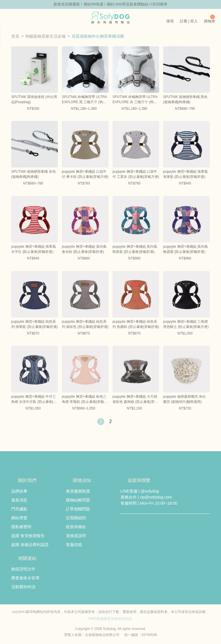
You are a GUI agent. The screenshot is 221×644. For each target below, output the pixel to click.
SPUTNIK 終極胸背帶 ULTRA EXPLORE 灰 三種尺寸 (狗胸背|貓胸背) (135, 100)
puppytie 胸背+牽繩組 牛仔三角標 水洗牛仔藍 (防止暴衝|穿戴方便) (34, 400)
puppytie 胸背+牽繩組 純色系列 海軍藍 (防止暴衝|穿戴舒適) (35, 324)
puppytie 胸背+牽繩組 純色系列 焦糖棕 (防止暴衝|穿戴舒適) (136, 324)
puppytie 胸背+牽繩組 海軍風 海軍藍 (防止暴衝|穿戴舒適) (185, 175)
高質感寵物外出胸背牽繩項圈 (98, 36)
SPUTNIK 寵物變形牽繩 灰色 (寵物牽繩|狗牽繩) (34, 175)
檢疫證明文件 (23, 569)
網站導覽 (19, 518)
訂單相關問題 (78, 509)
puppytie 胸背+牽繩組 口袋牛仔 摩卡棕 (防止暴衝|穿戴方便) (85, 175)
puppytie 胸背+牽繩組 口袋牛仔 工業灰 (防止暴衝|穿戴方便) (136, 175)
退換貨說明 (76, 536)
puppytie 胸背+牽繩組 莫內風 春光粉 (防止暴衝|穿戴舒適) (84, 250)
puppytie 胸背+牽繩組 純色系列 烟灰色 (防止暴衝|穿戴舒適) (85, 324)
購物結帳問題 (78, 500)
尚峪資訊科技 (121, 619)
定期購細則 (76, 518)
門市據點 (19, 509)
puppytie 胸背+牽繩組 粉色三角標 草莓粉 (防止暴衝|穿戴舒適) (85, 400)
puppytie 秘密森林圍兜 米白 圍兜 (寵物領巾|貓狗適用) (184, 399)
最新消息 (19, 500)
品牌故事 (19, 491)
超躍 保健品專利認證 (30, 545)
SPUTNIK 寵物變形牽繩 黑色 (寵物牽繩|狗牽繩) (185, 100)
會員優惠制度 (78, 491)
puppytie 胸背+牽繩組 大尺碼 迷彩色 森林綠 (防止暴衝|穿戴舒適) (135, 400)
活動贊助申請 (23, 587)
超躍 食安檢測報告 (28, 536)
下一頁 (120, 422)
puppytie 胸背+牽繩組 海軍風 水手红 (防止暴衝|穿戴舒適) (34, 250)
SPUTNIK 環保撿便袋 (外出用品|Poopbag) (34, 100)
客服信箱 (74, 545)
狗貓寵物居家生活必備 (45, 36)
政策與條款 (76, 527)
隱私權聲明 (21, 527)
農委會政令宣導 (25, 578)
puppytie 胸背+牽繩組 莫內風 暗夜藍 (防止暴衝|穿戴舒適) (135, 250)
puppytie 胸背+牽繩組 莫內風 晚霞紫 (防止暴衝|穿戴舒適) (185, 250)
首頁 (15, 36)
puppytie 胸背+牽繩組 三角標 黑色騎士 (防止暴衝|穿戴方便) (186, 324)
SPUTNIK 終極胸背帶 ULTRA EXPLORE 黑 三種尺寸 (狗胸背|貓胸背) (84, 100)
